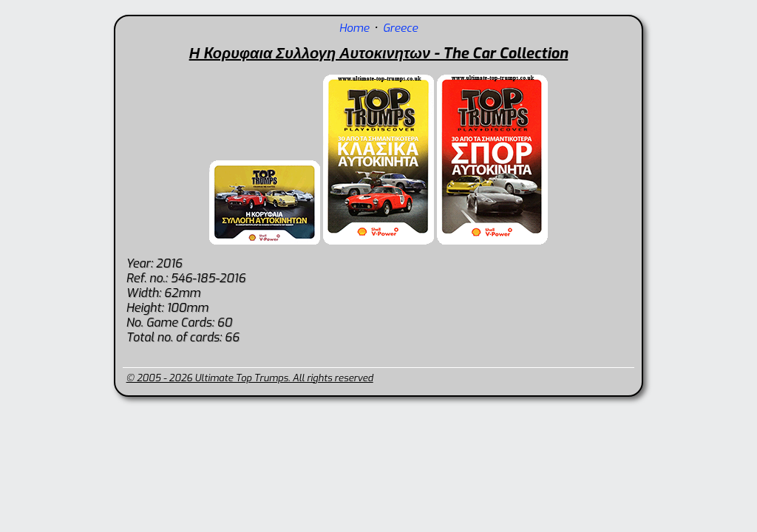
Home (354, 28)
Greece (400, 28)
